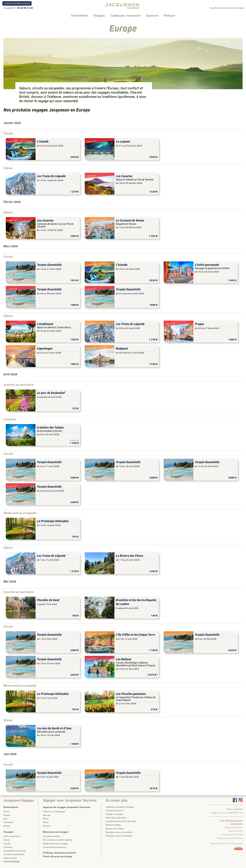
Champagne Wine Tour (232, 834)
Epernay (47, 815)
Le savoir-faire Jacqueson (54, 847)
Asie (5, 819)
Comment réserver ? (115, 810)
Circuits (7, 843)
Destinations (80, 15)
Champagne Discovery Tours (230, 838)
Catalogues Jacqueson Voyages (120, 807)
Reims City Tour (236, 831)
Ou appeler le (10, 8)
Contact (17, 3)
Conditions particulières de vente (121, 821)
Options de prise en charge (55, 843)
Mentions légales (113, 825)
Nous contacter (235, 809)
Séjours (7, 840)
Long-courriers (10, 858)
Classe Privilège (12, 861)
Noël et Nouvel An (12, 836)
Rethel (46, 822)
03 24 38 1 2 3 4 (235, 813)
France (6, 811)
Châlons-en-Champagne (54, 811)
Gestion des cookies (115, 828)
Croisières (8, 847)
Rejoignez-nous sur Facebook (119, 832)
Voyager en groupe (114, 814)
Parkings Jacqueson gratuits (59, 853)
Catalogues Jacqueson (126, 15)
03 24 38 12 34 (25, 8)
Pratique (169, 15)
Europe (7, 815)
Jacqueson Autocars (233, 827)
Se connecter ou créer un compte (227, 8)
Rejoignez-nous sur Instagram (119, 836)
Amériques (8, 822)
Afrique (7, 826)
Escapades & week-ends (14, 851)
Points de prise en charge (57, 856)
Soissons (47, 826)
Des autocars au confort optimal (57, 840)
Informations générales (116, 818)
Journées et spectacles (14, 854)
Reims (46, 819)
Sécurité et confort (51, 836)
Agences (152, 15)
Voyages (99, 15)
